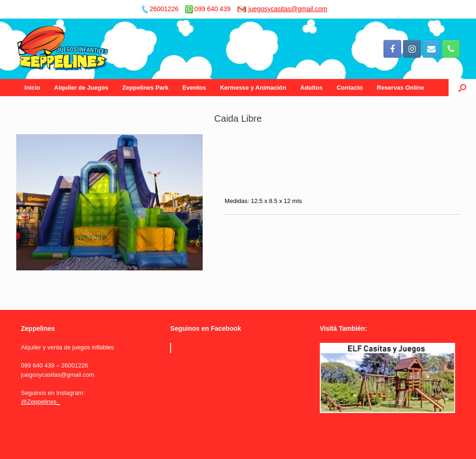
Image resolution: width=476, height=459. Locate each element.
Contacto (350, 88)
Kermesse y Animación (253, 88)
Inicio (33, 88)
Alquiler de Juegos (81, 88)
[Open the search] (462, 88)
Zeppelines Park (145, 88)
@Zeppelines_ (40, 402)
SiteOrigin (231, 440)
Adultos (311, 88)
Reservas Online (401, 88)
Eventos (195, 88)
